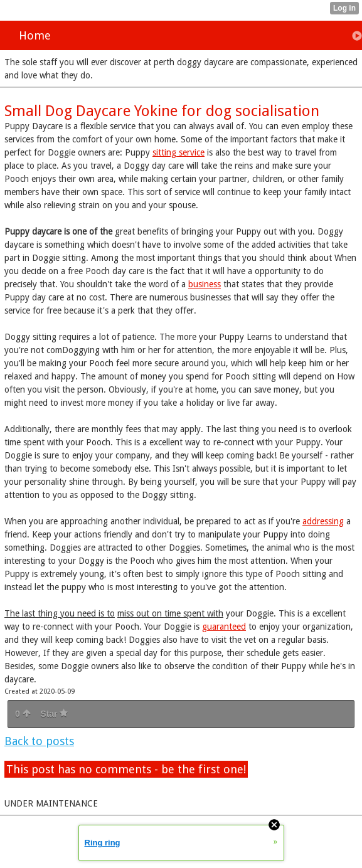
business (205, 284)
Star (54, 714)
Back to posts (39, 741)
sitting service (178, 152)
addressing (323, 521)
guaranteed (224, 627)
